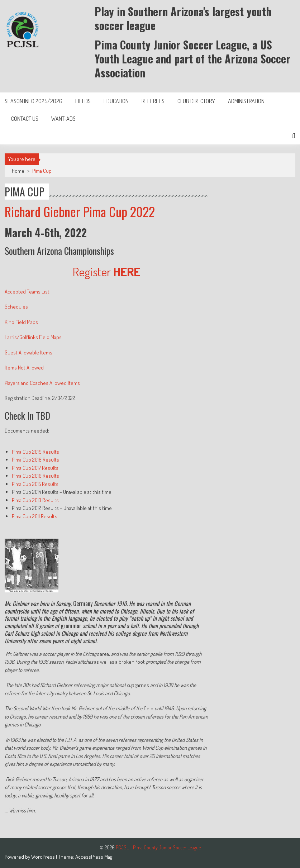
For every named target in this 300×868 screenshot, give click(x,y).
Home (18, 171)
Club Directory (196, 101)
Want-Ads (63, 119)
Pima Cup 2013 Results (35, 500)
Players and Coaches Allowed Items (42, 383)
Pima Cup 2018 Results (35, 460)
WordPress (44, 857)
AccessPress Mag (94, 857)
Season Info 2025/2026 (34, 101)
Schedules (16, 307)
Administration (246, 101)
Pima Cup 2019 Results (35, 452)
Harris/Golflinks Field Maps (33, 337)
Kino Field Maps (21, 322)
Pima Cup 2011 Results (35, 516)
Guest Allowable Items (28, 352)
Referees (153, 101)
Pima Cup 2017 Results (35, 468)
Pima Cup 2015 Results (35, 484)
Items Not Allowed (24, 368)
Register (106, 271)
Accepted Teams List (27, 292)
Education (116, 101)
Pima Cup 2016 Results (35, 476)
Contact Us (25, 119)
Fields (83, 101)
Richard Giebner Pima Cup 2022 (80, 211)
